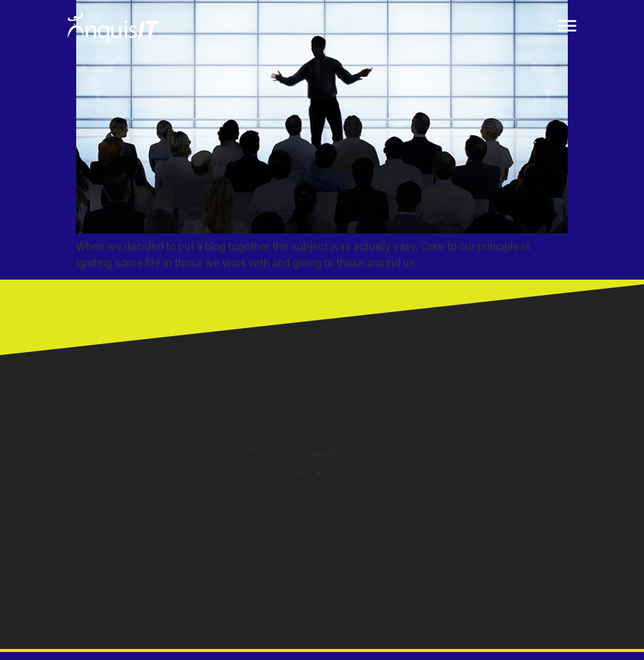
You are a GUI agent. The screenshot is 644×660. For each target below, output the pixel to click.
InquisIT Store (467, 461)
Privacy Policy (466, 504)
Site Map (454, 547)
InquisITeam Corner (480, 439)
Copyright (457, 525)
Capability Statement (483, 482)
